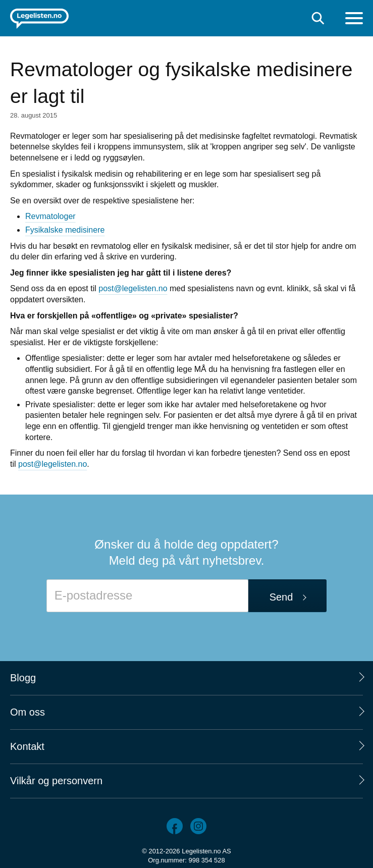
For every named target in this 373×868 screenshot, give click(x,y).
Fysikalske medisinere (65, 230)
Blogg (23, 678)
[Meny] (354, 19)
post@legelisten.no (133, 288)
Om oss (28, 712)
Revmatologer (50, 216)
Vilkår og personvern (56, 781)
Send (281, 597)
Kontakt (27, 746)
